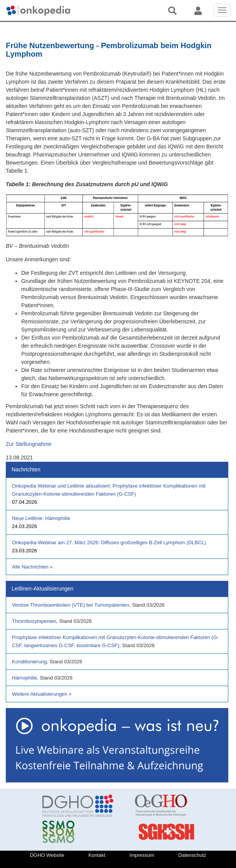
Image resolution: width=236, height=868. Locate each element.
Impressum (142, 855)
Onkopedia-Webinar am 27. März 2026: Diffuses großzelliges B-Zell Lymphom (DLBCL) (109, 542)
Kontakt (97, 855)
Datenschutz (192, 855)
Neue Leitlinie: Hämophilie (41, 518)
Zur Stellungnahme (29, 444)
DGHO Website (47, 855)
